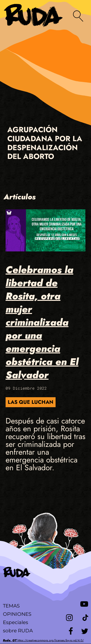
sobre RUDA (18, 631)
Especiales (16, 622)
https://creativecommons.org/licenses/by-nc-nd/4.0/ (43, 640)
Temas (11, 606)
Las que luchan (31, 402)
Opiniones (17, 614)
